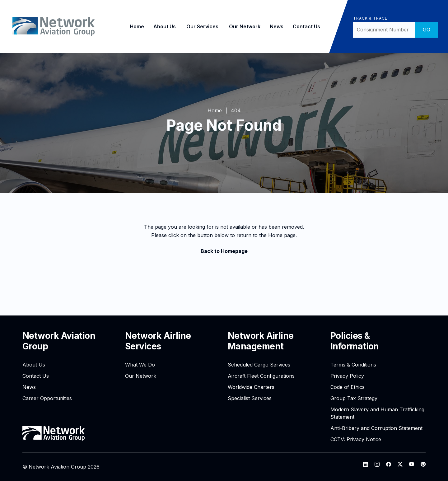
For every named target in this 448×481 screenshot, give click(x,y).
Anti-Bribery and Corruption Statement (376, 428)
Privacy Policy (347, 376)
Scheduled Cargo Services (259, 365)
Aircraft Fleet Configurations (261, 376)
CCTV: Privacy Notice (356, 439)
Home (135, 26)
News (274, 26)
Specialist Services (250, 398)
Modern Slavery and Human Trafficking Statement (377, 413)
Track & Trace (368, 18)
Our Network (243, 26)
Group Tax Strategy (354, 398)
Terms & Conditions (353, 365)
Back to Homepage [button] (224, 251)
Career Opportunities (47, 398)
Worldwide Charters (251, 387)
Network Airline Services (158, 341)
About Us (162, 26)
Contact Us (304, 26)
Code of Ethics (348, 387)
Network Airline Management (261, 341)
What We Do (140, 365)
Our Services (200, 26)
